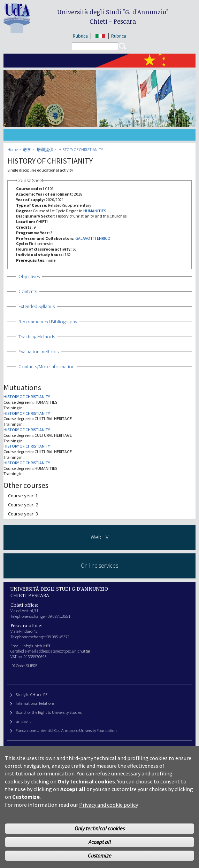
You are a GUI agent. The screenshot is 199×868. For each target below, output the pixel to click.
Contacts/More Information (47, 366)
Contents (28, 291)
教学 (27, 149)
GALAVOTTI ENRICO (93, 238)
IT (100, 36)
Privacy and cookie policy (109, 805)
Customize (100, 855)
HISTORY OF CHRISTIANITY (81, 149)
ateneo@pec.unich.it (70, 651)
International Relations (35, 703)
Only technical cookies (100, 828)
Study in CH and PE (32, 695)
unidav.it (23, 721)
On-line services (99, 566)
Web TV (99, 537)
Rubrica (80, 36)
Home (13, 149)
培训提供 (45, 149)
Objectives (29, 276)
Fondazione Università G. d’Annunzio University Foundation (66, 730)
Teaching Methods (37, 337)
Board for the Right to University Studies (49, 712)
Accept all (100, 842)
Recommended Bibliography (48, 322)
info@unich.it (36, 646)
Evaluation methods (39, 352)
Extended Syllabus (37, 306)
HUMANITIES (95, 211)
